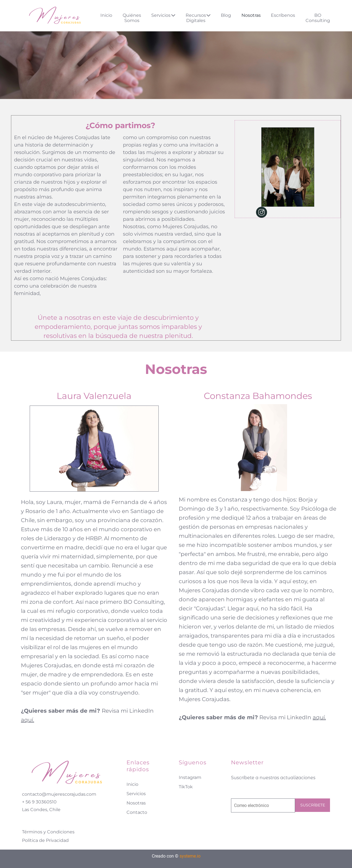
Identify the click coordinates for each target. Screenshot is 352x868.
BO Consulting (318, 18)
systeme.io (190, 856)
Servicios (163, 15)
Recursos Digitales (198, 18)
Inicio (106, 15)
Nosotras (251, 15)
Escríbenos (283, 15)
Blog (226, 15)
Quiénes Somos (132, 18)
